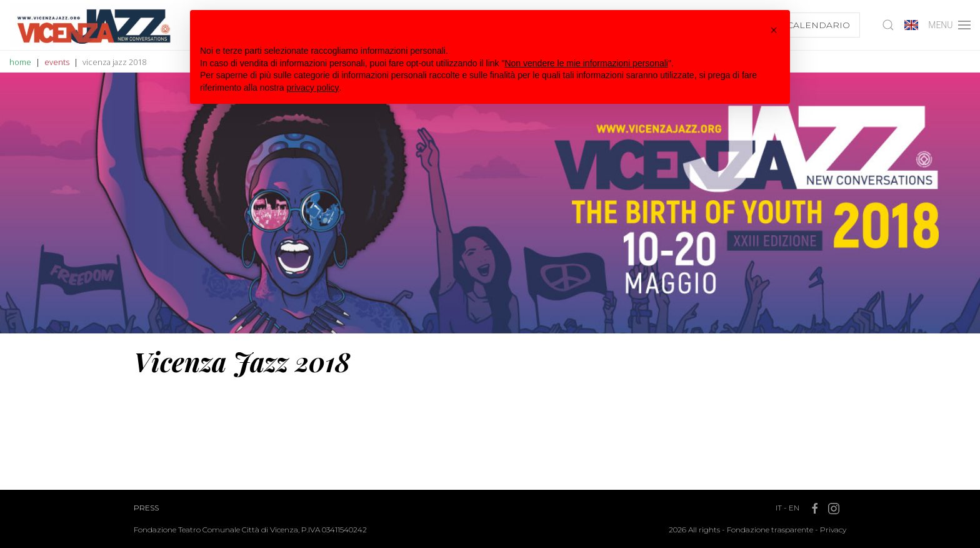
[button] (774, 30)
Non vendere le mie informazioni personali (586, 63)
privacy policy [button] (313, 88)
